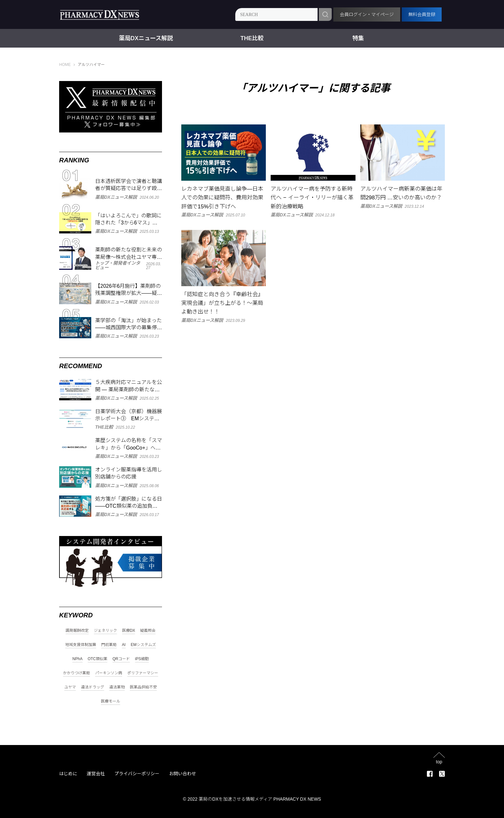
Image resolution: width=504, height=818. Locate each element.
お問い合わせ (183, 774)
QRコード (121, 659)
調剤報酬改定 (77, 631)
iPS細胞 (142, 659)
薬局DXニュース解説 (146, 38)
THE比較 (252, 38)
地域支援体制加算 (81, 645)
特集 (358, 38)
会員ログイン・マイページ (367, 14)
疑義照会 (148, 631)
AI (124, 645)
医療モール (111, 701)
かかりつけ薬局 (76, 673)
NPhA (77, 659)
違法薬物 (117, 687)
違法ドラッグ (93, 687)
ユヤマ (70, 687)
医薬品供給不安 (143, 687)
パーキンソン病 (109, 673)
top (439, 762)
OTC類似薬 (98, 659)
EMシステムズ (143, 645)
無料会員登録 (422, 14)
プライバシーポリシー (137, 774)
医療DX (129, 631)
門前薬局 (109, 645)
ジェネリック (105, 631)
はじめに (68, 774)
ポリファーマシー (143, 673)
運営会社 (96, 774)
